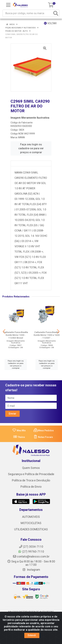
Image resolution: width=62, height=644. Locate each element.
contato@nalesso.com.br (31, 557)
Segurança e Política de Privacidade (31, 474)
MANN (21, 137)
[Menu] (8, 5)
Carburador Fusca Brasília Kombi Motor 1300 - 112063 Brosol (16, 335)
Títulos (19, 437)
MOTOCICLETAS (31, 523)
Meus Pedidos (44, 430)
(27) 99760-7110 (31, 552)
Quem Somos (31, 468)
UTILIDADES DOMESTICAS (31, 529)
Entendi (32, 635)
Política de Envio (31, 487)
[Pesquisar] (56, 13)
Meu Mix (19, 430)
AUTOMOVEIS (31, 517)
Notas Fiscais (43, 437)
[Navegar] (4, 331)
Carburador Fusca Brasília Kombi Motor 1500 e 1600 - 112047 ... (47, 335)
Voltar (50, 23)
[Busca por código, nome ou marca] (28, 13)
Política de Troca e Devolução (31, 480)
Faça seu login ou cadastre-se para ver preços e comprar (31, 148)
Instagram (31, 570)
